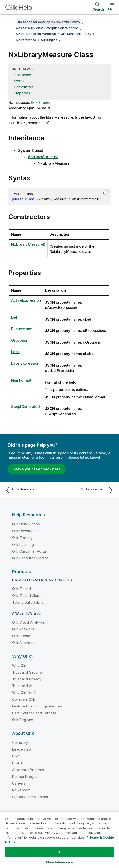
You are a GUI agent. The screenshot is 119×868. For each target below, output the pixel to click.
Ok (59, 852)
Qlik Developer (25, 531)
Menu (112, 9)
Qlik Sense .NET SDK (76, 34)
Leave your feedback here (37, 469)
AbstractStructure (43, 157)
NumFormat (21, 380)
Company (20, 742)
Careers (19, 783)
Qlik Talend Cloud (27, 595)
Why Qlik (19, 665)
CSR (16, 756)
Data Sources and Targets (34, 713)
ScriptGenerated (25, 406)
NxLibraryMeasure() (28, 244)
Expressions (21, 328)
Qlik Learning (23, 544)
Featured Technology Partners (38, 706)
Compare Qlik (24, 699)
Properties (22, 93)
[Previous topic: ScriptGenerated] (31, 490)
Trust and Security (27, 672)
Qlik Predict (22, 636)
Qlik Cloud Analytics (29, 622)
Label (16, 351)
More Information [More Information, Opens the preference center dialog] (59, 862)
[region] (59, 840)
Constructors (24, 87)
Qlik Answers (23, 629)
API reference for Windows (36, 34)
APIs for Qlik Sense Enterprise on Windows (47, 28)
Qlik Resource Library (30, 558)
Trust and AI (22, 686)
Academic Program (28, 769)
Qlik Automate (24, 642)
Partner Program (26, 776)
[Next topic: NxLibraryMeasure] (88, 490)
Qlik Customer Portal (29, 551)
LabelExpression (25, 363)
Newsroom (21, 790)
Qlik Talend (21, 589)
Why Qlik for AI (24, 692)
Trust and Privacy (27, 679)
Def (14, 317)
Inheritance (22, 75)
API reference (26, 40)
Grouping (19, 340)
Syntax (19, 81)
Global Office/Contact (30, 797)
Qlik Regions (23, 719)
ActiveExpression (26, 300)
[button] (106, 192)
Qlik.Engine (49, 40)
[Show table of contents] (10, 22)
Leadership (22, 749)
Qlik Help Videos (26, 524)
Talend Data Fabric (28, 602)
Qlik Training (22, 537)
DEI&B (17, 763)
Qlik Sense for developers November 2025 (48, 22)
